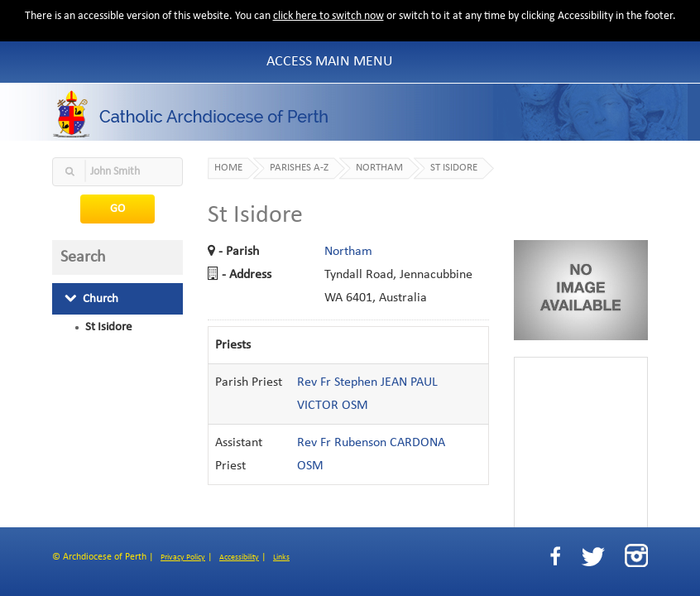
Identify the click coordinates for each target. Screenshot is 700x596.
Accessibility (239, 558)
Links (281, 558)
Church (91, 299)
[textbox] (117, 172)
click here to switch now (328, 16)
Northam (379, 168)
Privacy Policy (183, 558)
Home (228, 168)
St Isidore (108, 327)
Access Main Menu (330, 62)
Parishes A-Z (299, 168)
